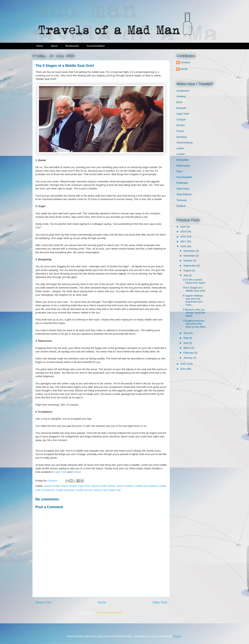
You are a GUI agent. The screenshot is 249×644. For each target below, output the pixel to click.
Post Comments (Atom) (109, 613)
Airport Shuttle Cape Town (76, 486)
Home (40, 46)
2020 (184, 227)
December (190, 251)
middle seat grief (65, 490)
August (188, 270)
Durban (77, 472)
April (186, 343)
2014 (184, 369)
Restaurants (72, 46)
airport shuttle (52, 486)
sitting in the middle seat (107, 490)
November (190, 256)
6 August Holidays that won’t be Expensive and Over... (193, 300)
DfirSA (184, 69)
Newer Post (43, 602)
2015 (184, 364)
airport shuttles (125, 486)
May (186, 338)
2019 (184, 232)
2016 (184, 246)
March (187, 348)
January (188, 358)
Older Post (160, 602)
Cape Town (60, 472)
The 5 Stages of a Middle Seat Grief (194, 289)
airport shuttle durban (104, 486)
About (54, 46)
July (186, 275)
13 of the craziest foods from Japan (194, 281)
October (188, 261)
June (187, 333)
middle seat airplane (146, 486)
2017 (184, 241)
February (189, 353)
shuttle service (84, 490)
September (190, 266)
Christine (185, 62)
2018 (184, 237)
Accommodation (96, 46)
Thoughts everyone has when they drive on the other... (195, 324)
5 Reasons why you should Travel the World (194, 313)
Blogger (177, 636)
